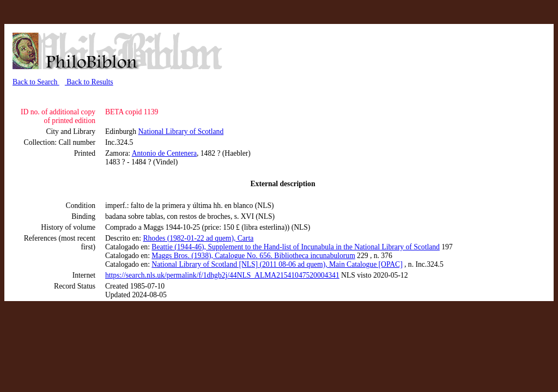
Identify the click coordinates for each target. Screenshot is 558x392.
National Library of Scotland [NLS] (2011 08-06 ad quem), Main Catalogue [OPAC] (277, 264)
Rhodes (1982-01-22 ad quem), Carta (198, 238)
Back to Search (36, 82)
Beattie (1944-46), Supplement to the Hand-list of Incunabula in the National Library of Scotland (296, 247)
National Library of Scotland (181, 131)
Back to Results (89, 82)
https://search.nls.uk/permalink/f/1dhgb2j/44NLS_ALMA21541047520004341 (222, 275)
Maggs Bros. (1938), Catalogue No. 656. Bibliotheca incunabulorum (253, 256)
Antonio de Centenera (164, 153)
